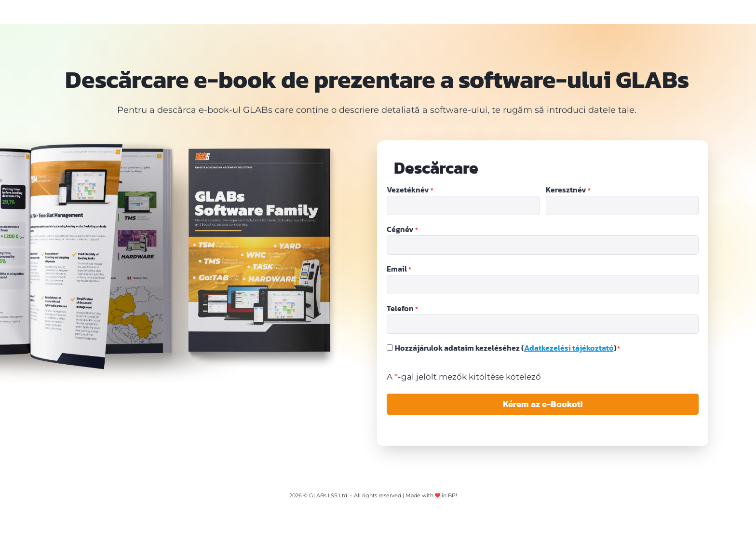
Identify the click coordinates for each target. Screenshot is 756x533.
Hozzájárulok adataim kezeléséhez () (508, 348)
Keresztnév (568, 190)
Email (399, 269)
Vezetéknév (410, 190)
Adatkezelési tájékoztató (569, 348)
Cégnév (402, 230)
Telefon (402, 309)
